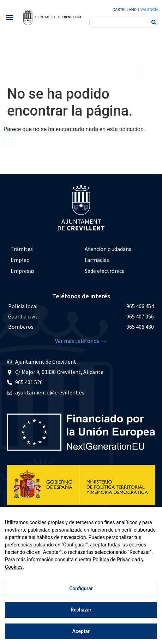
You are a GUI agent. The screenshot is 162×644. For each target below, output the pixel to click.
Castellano (125, 10)
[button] (9, 17)
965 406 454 (140, 306)
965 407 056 (140, 316)
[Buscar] (154, 22)
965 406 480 (140, 327)
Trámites (22, 249)
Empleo (20, 260)
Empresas (23, 271)
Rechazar (81, 610)
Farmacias (97, 260)
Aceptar (81, 631)
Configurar (81, 589)
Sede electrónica (105, 271)
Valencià (149, 10)
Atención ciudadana (108, 249)
